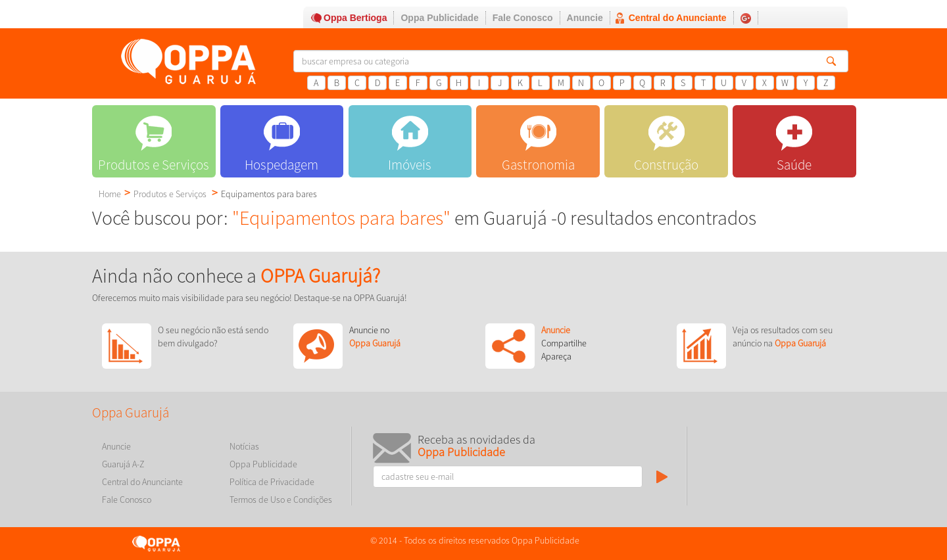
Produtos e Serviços (170, 194)
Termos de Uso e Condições (281, 500)
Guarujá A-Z (123, 464)
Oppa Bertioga (355, 18)
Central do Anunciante (678, 18)
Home (110, 194)
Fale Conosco (523, 18)
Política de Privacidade (272, 482)
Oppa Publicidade (439, 18)
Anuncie (585, 18)
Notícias (244, 446)
